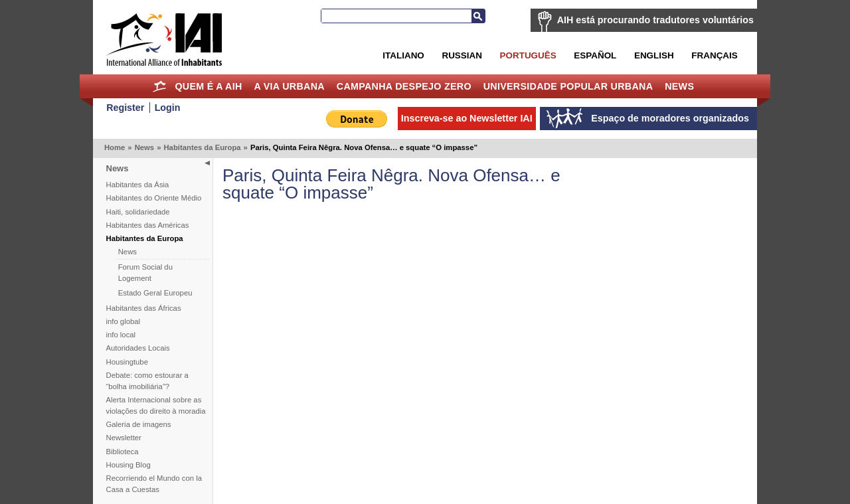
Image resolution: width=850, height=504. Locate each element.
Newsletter (124, 438)
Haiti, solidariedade (138, 212)
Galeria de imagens (139, 424)
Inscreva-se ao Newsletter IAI (467, 118)
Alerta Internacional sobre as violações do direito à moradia (156, 405)
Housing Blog (128, 465)
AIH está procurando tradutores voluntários (655, 20)
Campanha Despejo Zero (404, 86)
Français (714, 55)
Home (160, 86)
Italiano (403, 55)
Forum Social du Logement (145, 273)
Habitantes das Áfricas (144, 308)
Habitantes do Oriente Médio (154, 198)
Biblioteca (123, 452)
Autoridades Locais (138, 348)
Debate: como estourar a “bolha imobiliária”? (147, 381)
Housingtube (127, 362)
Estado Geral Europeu (155, 293)
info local (121, 335)
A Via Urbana (289, 86)
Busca (478, 16)
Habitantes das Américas (148, 225)
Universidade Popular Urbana (568, 86)
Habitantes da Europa (202, 147)
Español (595, 55)
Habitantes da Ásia (138, 185)
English (654, 55)
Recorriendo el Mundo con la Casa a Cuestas (154, 484)
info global (124, 321)
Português (528, 55)
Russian (462, 55)
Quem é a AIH (208, 86)
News (679, 86)
